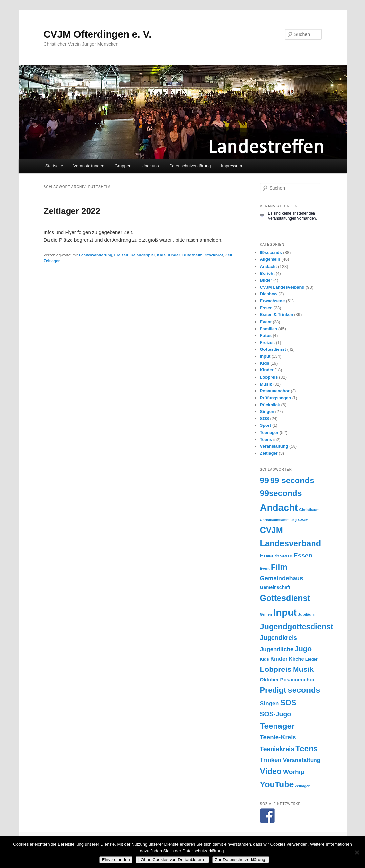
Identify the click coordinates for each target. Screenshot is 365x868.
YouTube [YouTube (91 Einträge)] (277, 784)
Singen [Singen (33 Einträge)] (270, 703)
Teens (266, 439)
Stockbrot (214, 255)
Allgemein (270, 259)
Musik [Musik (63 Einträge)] (303, 669)
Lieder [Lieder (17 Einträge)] (312, 659)
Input (265, 356)
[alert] (291, 216)
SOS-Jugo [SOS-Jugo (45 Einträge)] (276, 714)
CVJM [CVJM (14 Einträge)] (303, 520)
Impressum (232, 166)
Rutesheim (192, 255)
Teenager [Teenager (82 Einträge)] (277, 726)
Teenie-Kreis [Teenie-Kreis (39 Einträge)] (278, 737)
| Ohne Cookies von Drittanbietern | (172, 860)
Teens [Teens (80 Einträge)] (307, 749)
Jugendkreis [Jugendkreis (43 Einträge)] (279, 638)
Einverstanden (116, 860)
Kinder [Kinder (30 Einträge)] (279, 659)
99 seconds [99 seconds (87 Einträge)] (292, 480)
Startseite (54, 166)
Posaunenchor (275, 391)
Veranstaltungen (89, 166)
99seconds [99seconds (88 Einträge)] (281, 493)
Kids (161, 255)
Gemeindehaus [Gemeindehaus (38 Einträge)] (282, 578)
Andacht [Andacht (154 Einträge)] (279, 508)
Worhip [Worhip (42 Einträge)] (294, 772)
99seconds (271, 252)
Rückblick (270, 405)
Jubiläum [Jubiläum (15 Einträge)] (306, 614)
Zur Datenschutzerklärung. (241, 860)
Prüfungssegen (276, 398)
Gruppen (123, 166)
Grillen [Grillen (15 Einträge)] (266, 614)
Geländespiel (142, 255)
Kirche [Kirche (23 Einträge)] (296, 659)
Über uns (150, 166)
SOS (264, 418)
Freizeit (121, 255)
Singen (267, 412)
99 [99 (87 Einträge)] (264, 480)
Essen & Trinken (277, 315)
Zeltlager (52, 261)
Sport (266, 425)
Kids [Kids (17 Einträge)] (264, 659)
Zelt (229, 255)
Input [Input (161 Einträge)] (285, 612)
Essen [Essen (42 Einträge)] (303, 555)
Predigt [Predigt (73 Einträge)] (273, 690)
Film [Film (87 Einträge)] (279, 567)
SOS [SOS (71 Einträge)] (288, 703)
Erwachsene (273, 301)
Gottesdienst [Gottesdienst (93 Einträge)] (285, 598)
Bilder (266, 280)
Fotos (266, 336)
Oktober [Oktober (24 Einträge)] (270, 679)
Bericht (267, 273)
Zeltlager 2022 (72, 211)
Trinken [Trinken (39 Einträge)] (271, 760)
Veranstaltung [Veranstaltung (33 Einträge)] (302, 760)
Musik (266, 384)
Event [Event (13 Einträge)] (265, 568)
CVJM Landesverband (282, 287)
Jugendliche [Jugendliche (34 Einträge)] (277, 649)
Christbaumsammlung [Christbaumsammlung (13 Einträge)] (279, 520)
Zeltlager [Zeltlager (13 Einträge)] (302, 786)
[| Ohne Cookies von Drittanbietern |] (357, 852)
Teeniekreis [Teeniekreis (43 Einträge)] (277, 749)
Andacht (269, 266)
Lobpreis (269, 377)
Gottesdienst (273, 349)
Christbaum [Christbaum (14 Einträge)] (310, 510)
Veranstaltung (274, 446)
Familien (269, 329)
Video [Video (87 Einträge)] (271, 771)
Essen (266, 308)
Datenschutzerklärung (190, 166)
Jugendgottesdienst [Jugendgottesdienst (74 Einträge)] (297, 627)
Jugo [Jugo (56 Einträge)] (303, 649)
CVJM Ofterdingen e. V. (98, 34)
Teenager (269, 433)
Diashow (269, 294)
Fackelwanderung (96, 255)
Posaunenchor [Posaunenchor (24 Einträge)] (297, 679)
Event (266, 322)
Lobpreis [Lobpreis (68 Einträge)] (276, 669)
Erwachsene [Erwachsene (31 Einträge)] (276, 556)
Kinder (174, 255)
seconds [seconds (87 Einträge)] (304, 690)
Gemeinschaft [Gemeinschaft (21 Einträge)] (275, 587)
